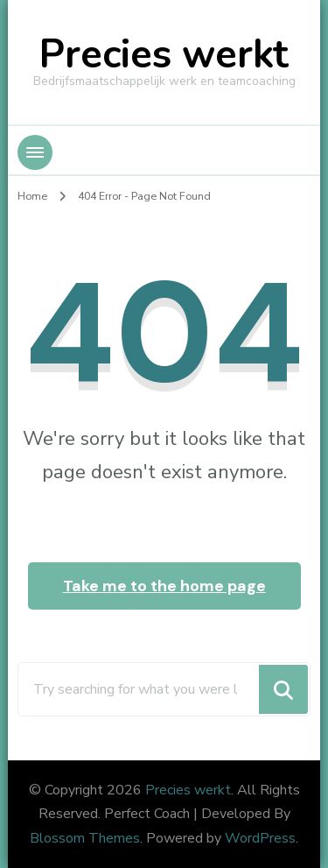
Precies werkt (164, 55)
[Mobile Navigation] (35, 152)
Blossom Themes (85, 838)
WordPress (260, 838)
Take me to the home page (164, 586)
